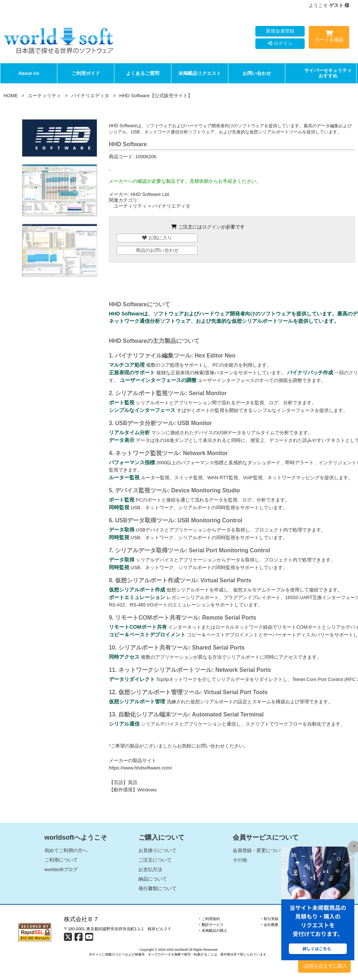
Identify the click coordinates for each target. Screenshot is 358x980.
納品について (153, 879)
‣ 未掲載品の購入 (213, 930)
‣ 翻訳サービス (211, 925)
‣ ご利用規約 (210, 919)
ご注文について (155, 860)
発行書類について (157, 888)
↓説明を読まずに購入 (324, 966)
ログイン (280, 43)
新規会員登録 (280, 31)
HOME (11, 96)
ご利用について (61, 860)
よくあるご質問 (143, 73)
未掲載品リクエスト (200, 73)
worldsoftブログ (61, 869)
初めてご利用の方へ (66, 850)
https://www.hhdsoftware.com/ (140, 768)
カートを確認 (329, 38)
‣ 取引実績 (270, 919)
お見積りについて (157, 850)
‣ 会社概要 (270, 925)
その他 (240, 860)
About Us (29, 73)
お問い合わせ (257, 73)
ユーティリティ (44, 96)
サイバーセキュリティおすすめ (328, 73)
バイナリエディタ (90, 96)
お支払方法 (150, 869)
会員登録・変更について (259, 850)
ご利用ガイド (86, 73)
